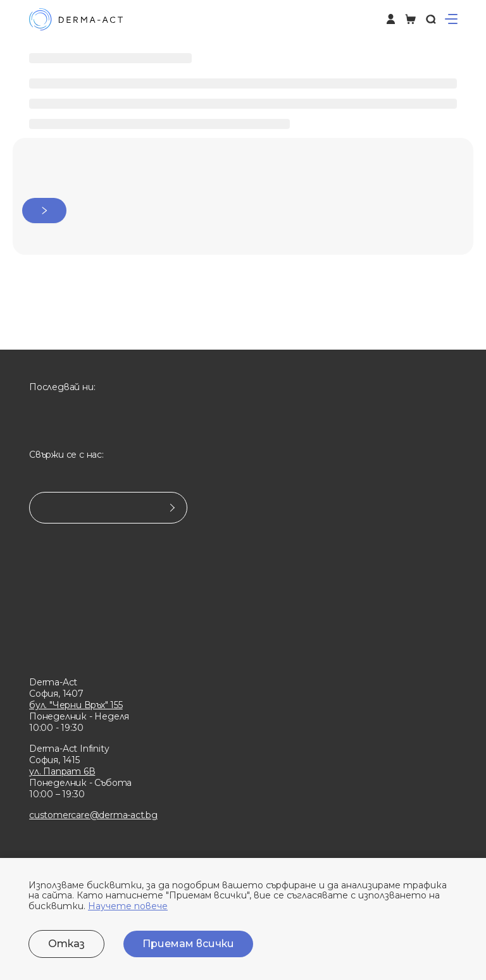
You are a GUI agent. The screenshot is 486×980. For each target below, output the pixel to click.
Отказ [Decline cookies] (66, 944)
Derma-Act (53, 682)
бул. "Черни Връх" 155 (76, 705)
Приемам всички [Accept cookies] (188, 944)
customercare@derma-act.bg (93, 815)
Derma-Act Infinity (69, 749)
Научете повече (128, 906)
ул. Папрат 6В (62, 771)
